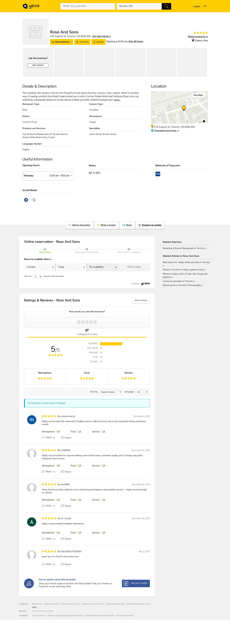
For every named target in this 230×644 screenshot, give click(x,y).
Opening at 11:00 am (117, 42)
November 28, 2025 (141, 450)
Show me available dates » (38, 259)
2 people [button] (31, 267)
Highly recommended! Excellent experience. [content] (63, 524)
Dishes (26, 116)
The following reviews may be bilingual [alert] (46, 403)
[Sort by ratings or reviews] (110, 392)
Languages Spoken (32, 144)
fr (205, 7)
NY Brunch (55, 134)
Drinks (114, 134)
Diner (25, 110)
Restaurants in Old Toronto (93, 604)
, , (80, 36)
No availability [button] (96, 267)
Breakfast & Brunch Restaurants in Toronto (184, 248)
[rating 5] (196, 34)
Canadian (94, 110)
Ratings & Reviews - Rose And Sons (52, 301)
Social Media (30, 190)
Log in (197, 7)
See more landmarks (125, 616)
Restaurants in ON (52, 604)
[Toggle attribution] (204, 121)
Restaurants (37, 604)
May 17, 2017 (144, 552)
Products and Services (34, 128)
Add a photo (38, 65)
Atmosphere (96, 116)
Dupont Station (38, 616)
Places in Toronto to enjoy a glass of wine (183, 270)
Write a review (141, 300)
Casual (92, 122)
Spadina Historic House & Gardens (100, 616)
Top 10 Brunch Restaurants (36, 134)
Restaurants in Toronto (71, 604)
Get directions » (102, 36)
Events (52, 137)
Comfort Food (30, 122)
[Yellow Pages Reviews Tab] (87, 333)
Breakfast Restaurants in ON (138, 604)
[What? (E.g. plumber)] (88, 6)
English (26, 150)
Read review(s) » (198, 37)
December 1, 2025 (142, 416)
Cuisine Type (96, 104)
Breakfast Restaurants (116, 604)
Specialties (95, 128)
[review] (87, 427)
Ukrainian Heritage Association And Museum (65, 616)
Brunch (64, 134)
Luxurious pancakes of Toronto (178, 281)
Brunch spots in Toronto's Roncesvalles (182, 285)
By (66, 416)
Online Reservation (39, 137)
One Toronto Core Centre (43, 611)
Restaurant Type (31, 104)
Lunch (92, 134)
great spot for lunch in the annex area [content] (60, 557)
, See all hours (135, 42)
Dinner (26, 137)
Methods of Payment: (168, 166)
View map (198, 95)
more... (117, 100)
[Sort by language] (142, 392)
